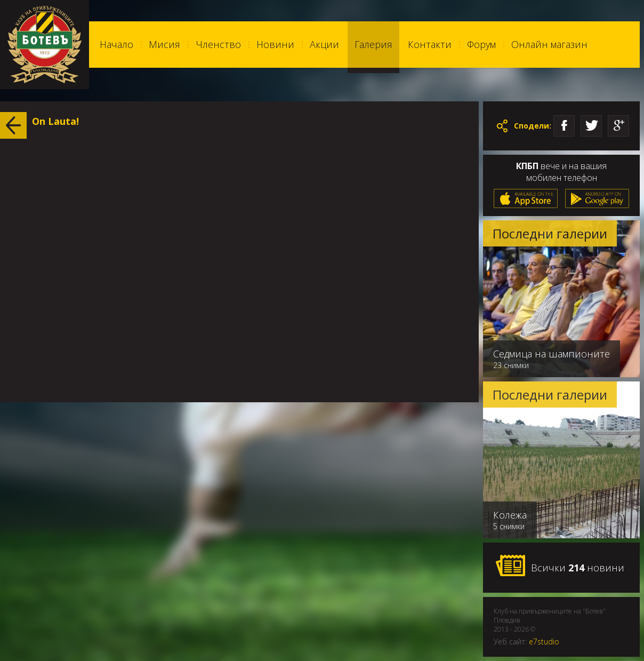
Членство (218, 44)
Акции (324, 44)
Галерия (373, 44)
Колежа (510, 515)
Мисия (164, 44)
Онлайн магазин (549, 44)
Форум (481, 44)
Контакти (430, 44)
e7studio (544, 642)
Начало (116, 44)
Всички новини (560, 566)
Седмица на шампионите (552, 354)
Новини (275, 44)
